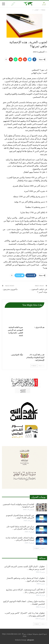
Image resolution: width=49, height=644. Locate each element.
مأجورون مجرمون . (10, 289)
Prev (41, 366)
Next (34, 366)
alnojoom (31, 640)
